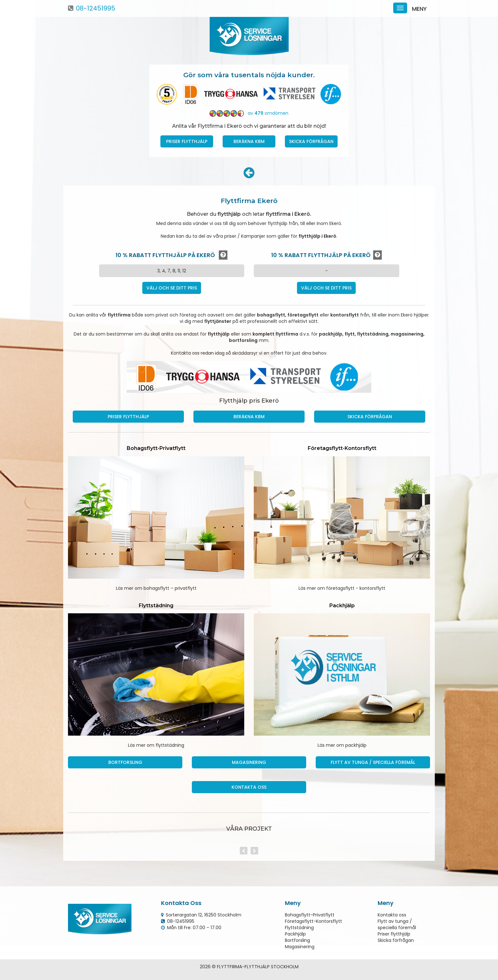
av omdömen (249, 113)
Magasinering (249, 762)
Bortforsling (125, 762)
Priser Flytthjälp (187, 141)
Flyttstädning (299, 928)
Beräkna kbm (249, 141)
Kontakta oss (249, 787)
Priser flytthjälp (394, 934)
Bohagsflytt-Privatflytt (310, 915)
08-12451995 (96, 8)
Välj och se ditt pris (172, 288)
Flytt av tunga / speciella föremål (373, 762)
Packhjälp (295, 934)
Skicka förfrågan (311, 141)
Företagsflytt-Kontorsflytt (313, 921)
